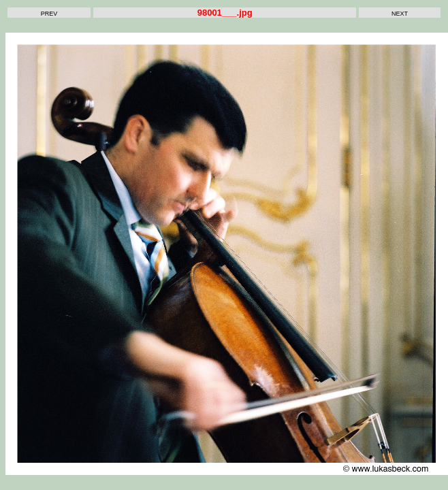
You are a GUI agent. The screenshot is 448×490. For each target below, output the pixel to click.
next (400, 13)
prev (49, 13)
